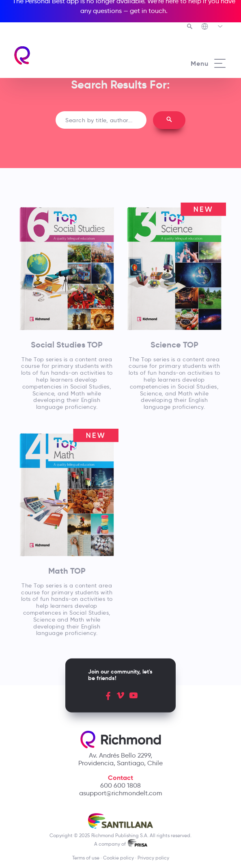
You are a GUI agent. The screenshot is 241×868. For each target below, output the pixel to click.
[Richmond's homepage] (67, 55)
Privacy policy (153, 858)
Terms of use (86, 858)
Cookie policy (118, 858)
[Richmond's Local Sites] (212, 27)
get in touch (148, 11)
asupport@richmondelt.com (121, 793)
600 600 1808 (120, 785)
